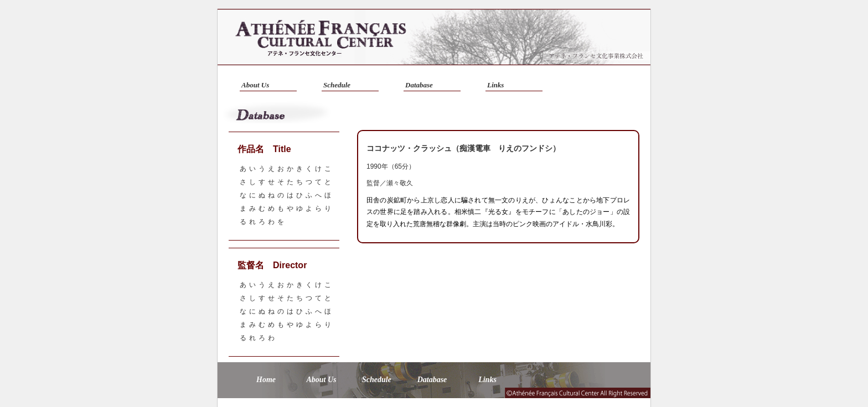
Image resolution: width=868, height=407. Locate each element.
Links (495, 85)
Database (419, 85)
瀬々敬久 (400, 183)
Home (266, 380)
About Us (255, 85)
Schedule (337, 85)
